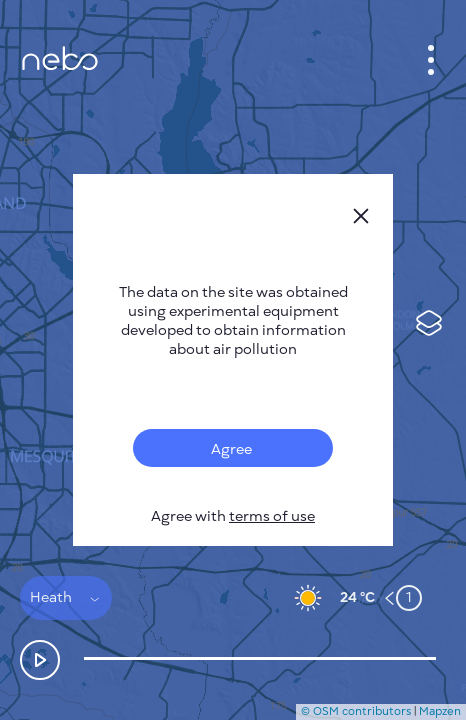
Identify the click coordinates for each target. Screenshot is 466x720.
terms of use (272, 516)
